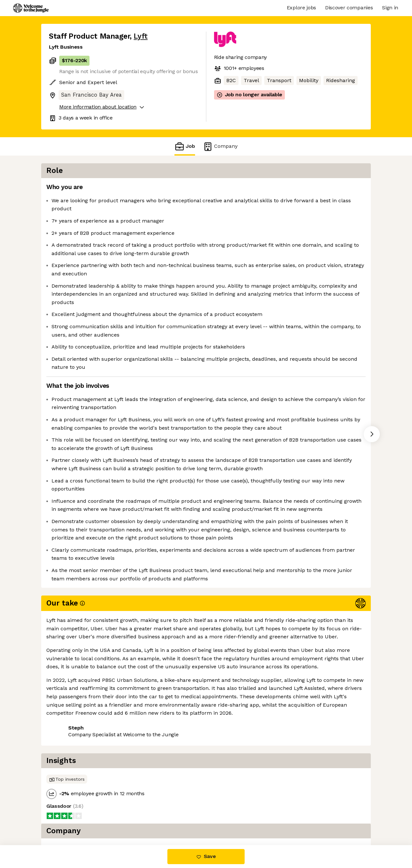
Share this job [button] (67, 818)
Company (220, 146)
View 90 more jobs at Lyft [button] (126, 818)
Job (185, 146)
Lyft (140, 36)
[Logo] (31, 8)
